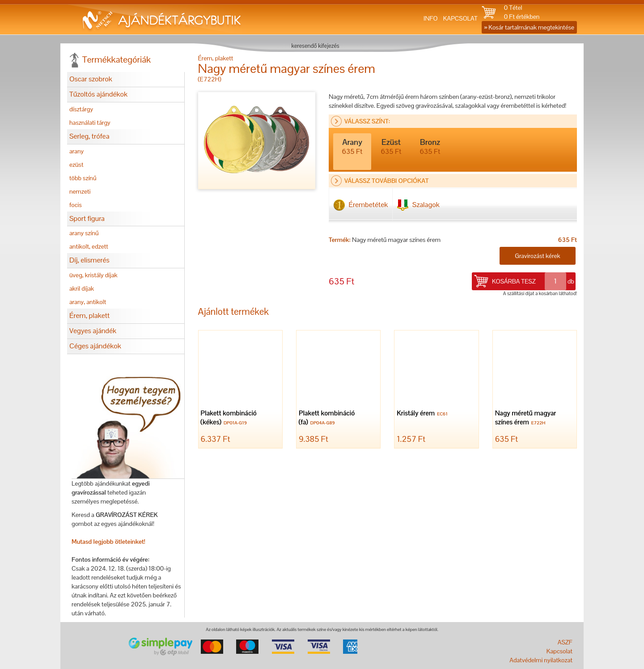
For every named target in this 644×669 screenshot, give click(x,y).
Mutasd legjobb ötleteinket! (108, 542)
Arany (352, 146)
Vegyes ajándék (93, 331)
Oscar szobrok (91, 79)
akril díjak (82, 288)
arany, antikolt (88, 302)
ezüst (76, 165)
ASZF (565, 642)
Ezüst (391, 146)
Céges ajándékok (95, 346)
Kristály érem (423, 414)
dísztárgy (81, 109)
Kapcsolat (559, 651)
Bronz (430, 146)
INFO (431, 18)
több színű (83, 178)
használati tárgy (90, 123)
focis (76, 205)
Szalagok (418, 205)
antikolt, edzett (89, 246)
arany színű (84, 233)
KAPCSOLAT (460, 18)
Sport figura (87, 218)
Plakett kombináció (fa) (327, 418)
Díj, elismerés (89, 260)
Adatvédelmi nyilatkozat (541, 660)
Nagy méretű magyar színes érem (526, 418)
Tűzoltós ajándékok (98, 94)
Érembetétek (361, 205)
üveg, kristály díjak (93, 275)
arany (76, 151)
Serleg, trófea (89, 136)
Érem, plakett (89, 315)
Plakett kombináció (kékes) (229, 418)
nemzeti (80, 191)
